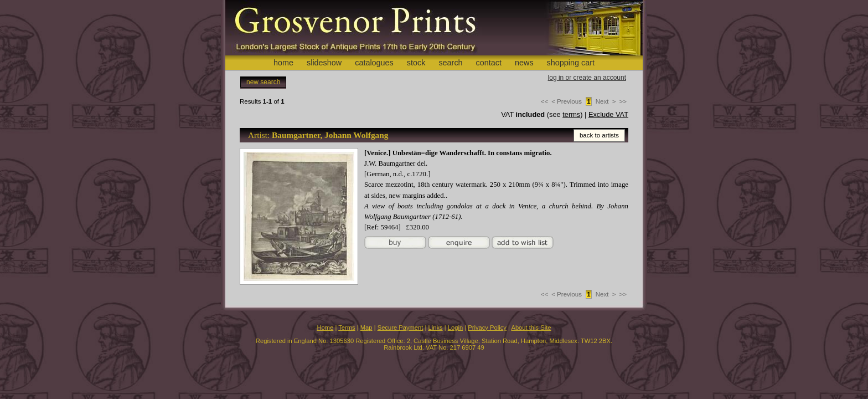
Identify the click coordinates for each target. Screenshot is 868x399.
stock (416, 63)
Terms (347, 328)
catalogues (374, 63)
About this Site (531, 328)
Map (366, 328)
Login (455, 328)
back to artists (599, 135)
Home (325, 328)
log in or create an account (587, 78)
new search (263, 82)
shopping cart (571, 63)
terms (571, 114)
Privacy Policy (487, 328)
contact (489, 63)
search (450, 63)
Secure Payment (401, 328)
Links (436, 328)
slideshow (324, 63)
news (524, 63)
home (283, 63)
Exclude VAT (608, 114)
